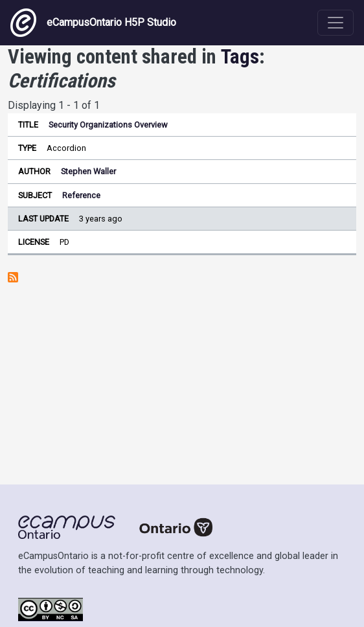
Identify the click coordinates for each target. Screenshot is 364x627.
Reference (81, 195)
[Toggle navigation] (336, 23)
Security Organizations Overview (108, 125)
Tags (240, 57)
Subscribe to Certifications (13, 277)
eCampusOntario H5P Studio (93, 23)
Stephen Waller (88, 171)
